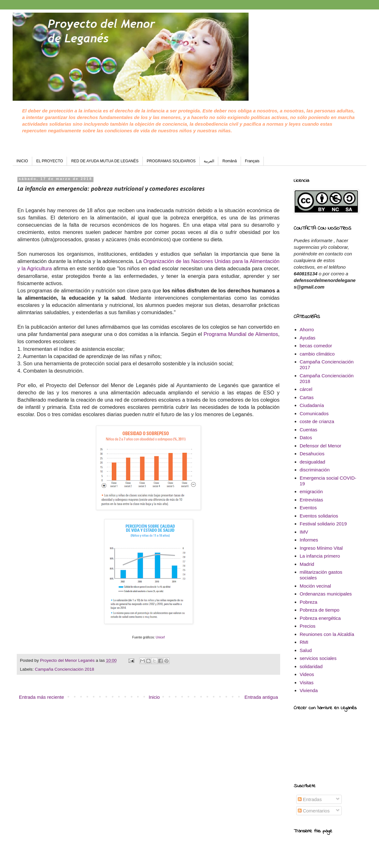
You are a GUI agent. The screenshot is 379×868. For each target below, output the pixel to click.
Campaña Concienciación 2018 (64, 669)
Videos (307, 674)
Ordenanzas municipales (326, 594)
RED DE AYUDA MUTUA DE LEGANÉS (105, 161)
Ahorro (307, 329)
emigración (311, 491)
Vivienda (309, 690)
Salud (306, 650)
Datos (306, 437)
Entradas (310, 799)
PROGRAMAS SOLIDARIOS (171, 161)
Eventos (308, 508)
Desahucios (312, 454)
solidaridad (311, 666)
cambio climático (317, 354)
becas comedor (316, 346)
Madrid (307, 564)
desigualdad (313, 462)
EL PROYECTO (50, 161)
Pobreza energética (320, 618)
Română (229, 161)
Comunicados (314, 413)
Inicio (154, 697)
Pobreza (309, 602)
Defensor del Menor (321, 446)
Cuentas (309, 430)
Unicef (160, 637)
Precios (308, 626)
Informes (309, 540)
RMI (304, 642)
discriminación (315, 470)
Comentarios (314, 811)
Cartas (307, 397)
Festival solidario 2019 (323, 524)
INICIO (22, 161)
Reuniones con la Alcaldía (327, 634)
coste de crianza (317, 421)
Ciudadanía (312, 405)
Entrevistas (311, 500)
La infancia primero (320, 556)
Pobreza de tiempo (320, 610)
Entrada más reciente (42, 697)
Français (252, 161)
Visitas (307, 682)
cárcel (306, 389)
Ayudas (308, 338)
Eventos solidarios (319, 516)
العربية (209, 161)
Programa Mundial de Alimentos (241, 334)
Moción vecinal (315, 586)
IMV (304, 532)
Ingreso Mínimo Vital (321, 548)
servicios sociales (318, 658)
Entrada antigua (261, 697)
